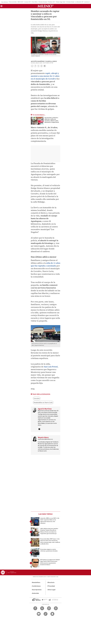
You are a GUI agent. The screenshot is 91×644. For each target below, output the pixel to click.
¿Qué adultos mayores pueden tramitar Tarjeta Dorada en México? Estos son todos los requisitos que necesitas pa (49, 531)
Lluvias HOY (28, 2)
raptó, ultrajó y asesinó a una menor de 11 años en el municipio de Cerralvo (45, 76)
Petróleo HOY (51, 2)
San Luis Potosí (51, 367)
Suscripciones (37, 590)
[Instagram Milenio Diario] (49, 608)
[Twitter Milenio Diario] (42, 608)
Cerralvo (37, 398)
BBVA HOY (21, 2)
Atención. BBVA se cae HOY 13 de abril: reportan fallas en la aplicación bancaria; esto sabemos (50, 521)
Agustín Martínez (38, 61)
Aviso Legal (51, 590)
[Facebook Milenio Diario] (35, 608)
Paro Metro (35, 2)
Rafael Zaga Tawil (61, 2)
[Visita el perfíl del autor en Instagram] (39, 429)
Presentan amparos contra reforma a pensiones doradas (49, 550)
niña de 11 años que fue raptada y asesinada (46, 264)
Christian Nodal (70, 2)
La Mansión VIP (79, 2)
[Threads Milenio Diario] (56, 608)
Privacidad (51, 586)
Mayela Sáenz (51, 61)
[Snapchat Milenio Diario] (52, 614)
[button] (1, 7)
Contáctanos (36, 586)
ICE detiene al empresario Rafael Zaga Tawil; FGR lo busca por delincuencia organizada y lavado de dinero (50, 562)
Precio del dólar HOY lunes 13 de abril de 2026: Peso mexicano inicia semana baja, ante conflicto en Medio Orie (50, 541)
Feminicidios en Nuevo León (43, 402)
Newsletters (36, 582)
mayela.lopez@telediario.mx (45, 439)
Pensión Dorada (43, 2)
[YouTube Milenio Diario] (39, 614)
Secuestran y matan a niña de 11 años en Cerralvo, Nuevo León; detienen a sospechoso (52, 120)
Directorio (51, 582)
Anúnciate (35, 593)
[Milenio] (45, 6)
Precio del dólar (13, 2)
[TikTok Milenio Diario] (46, 614)
